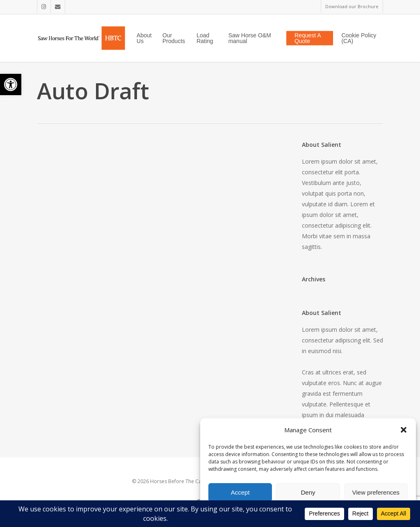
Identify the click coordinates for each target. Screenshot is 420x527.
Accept (240, 492)
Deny (308, 492)
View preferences (376, 492)
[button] (11, 84)
